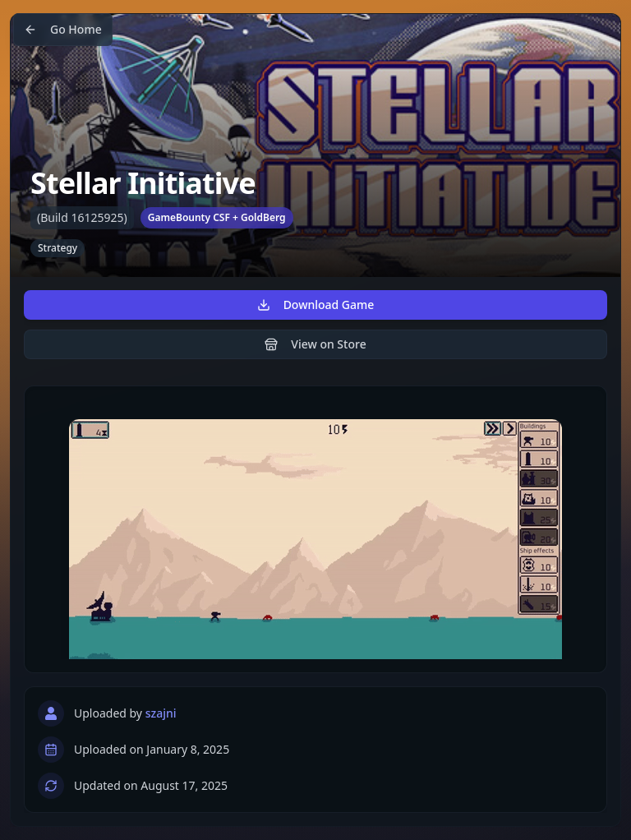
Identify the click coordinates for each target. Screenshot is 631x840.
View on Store (315, 344)
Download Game (316, 305)
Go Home (63, 29)
